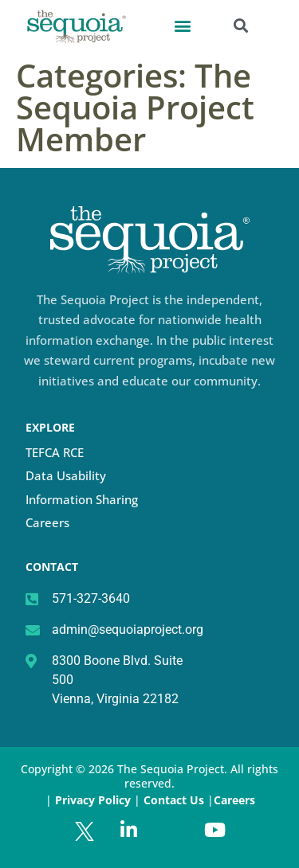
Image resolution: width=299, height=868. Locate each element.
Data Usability (66, 475)
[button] (182, 25)
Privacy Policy (93, 800)
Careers (47, 522)
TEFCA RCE (55, 452)
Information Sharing (82, 499)
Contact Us (175, 800)
